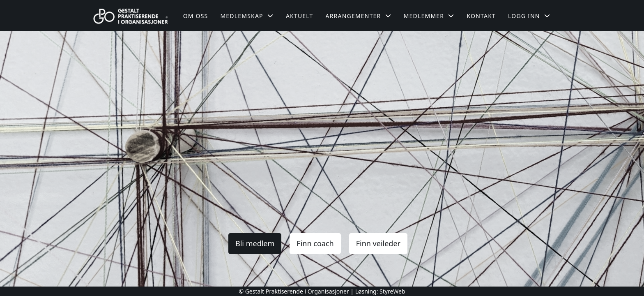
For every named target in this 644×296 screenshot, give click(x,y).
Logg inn (529, 16)
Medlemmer (429, 16)
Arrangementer (359, 16)
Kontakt (481, 16)
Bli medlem (255, 243)
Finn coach (315, 243)
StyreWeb (392, 291)
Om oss (196, 16)
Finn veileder (378, 243)
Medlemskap (247, 16)
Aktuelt (300, 16)
